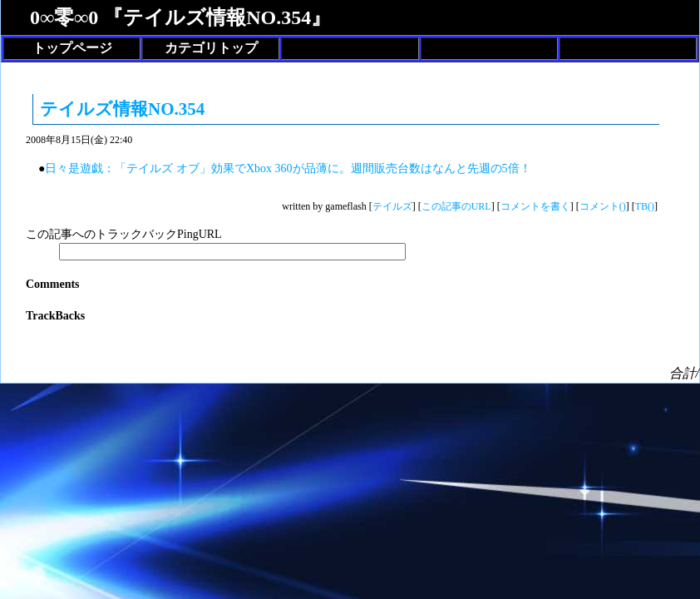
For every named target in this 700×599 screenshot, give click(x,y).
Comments (53, 284)
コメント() (603, 206)
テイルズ (392, 206)
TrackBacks (55, 316)
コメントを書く (535, 206)
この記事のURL (456, 206)
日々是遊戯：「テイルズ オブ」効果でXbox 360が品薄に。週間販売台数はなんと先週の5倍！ (288, 168)
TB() (645, 206)
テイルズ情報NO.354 (122, 109)
